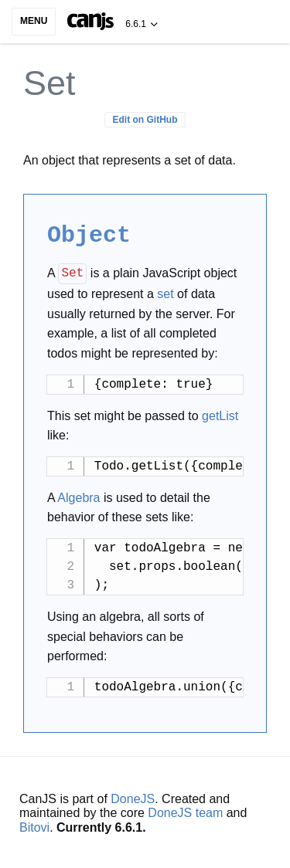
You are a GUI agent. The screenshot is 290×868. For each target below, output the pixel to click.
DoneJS (133, 797)
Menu (34, 21)
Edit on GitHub (145, 120)
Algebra (78, 495)
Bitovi (34, 825)
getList (220, 414)
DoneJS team (185, 810)
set (165, 292)
